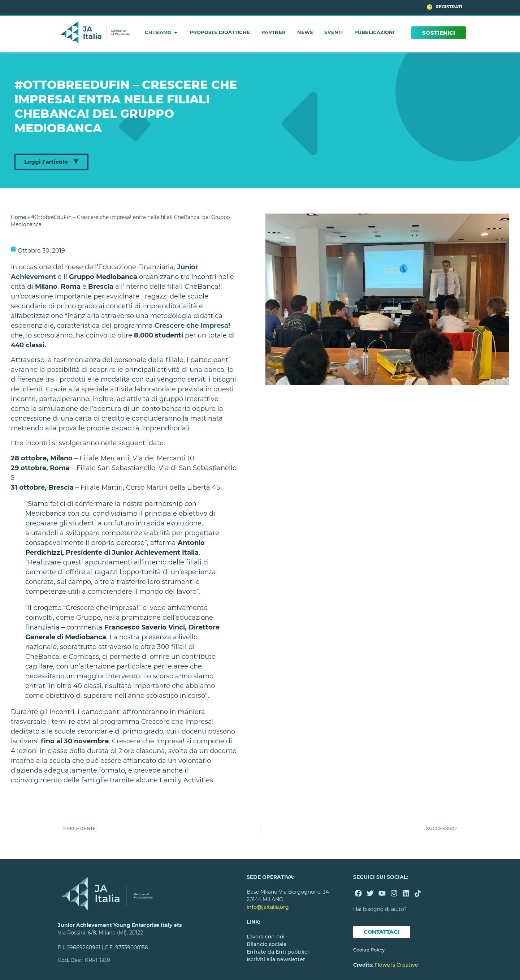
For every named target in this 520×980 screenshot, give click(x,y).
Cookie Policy (369, 950)
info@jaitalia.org (268, 907)
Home (18, 217)
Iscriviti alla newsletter (276, 959)
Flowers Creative (396, 965)
